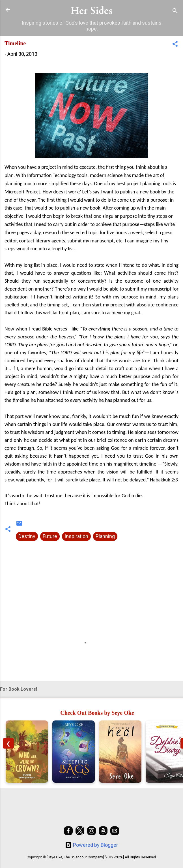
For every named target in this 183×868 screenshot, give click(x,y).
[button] (175, 45)
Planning (105, 536)
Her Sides (92, 11)
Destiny (27, 536)
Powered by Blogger (91, 845)
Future (50, 536)
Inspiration (76, 536)
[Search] (175, 11)
